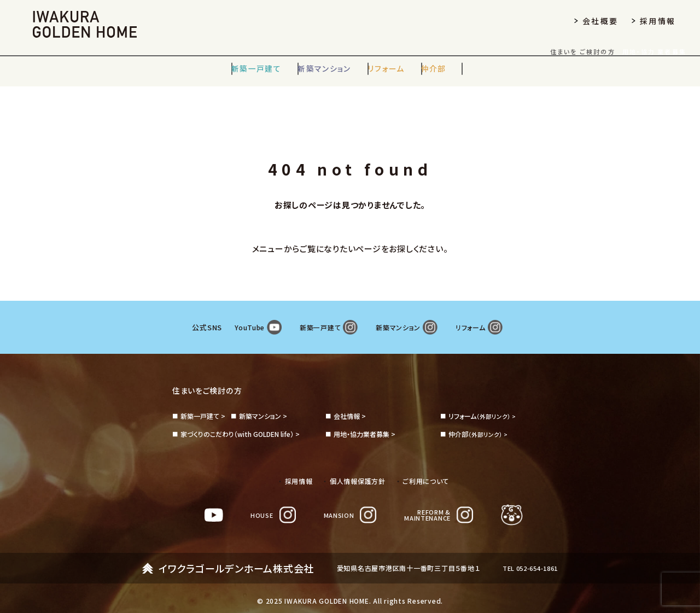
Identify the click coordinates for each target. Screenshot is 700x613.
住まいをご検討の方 (212, 379)
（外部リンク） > (484, 405)
